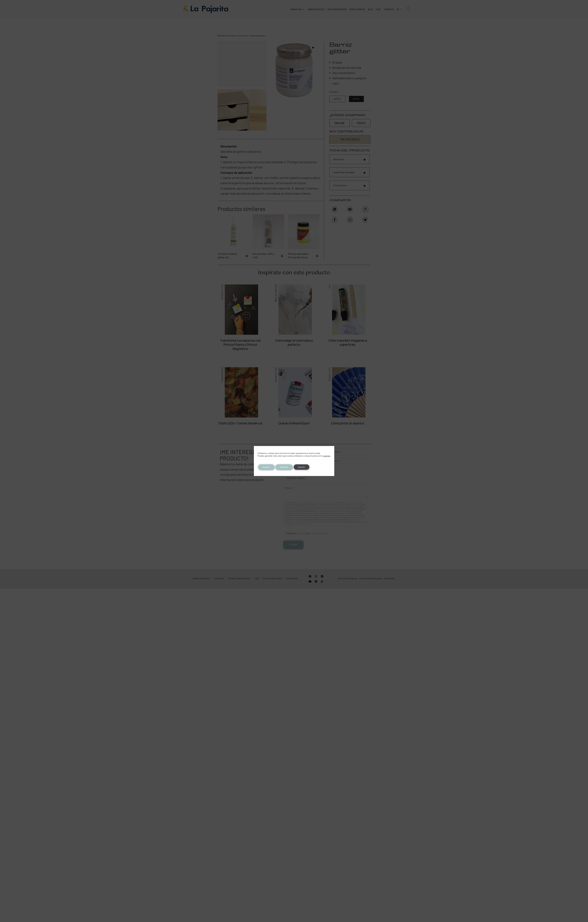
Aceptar (266, 467)
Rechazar (284, 467)
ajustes (327, 456)
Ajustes (301, 467)
